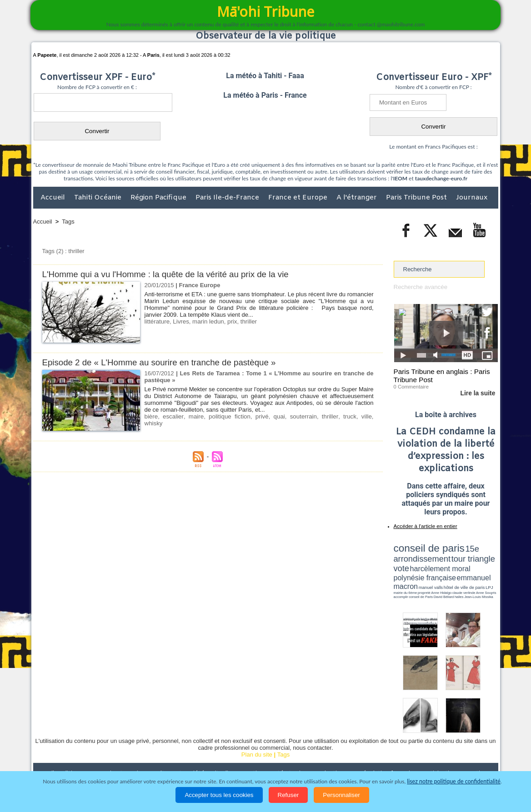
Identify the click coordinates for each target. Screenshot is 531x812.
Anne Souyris (475, 574)
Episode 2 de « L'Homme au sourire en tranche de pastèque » (161, 362)
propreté (425, 574)
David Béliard (422, 577)
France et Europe (299, 198)
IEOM (400, 178)
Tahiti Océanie (99, 198)
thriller (246, 321)
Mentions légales (473, 753)
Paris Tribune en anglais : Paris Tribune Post (441, 375)
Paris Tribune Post (417, 198)
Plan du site (257, 734)
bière (151, 416)
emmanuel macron (418, 568)
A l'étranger (358, 198)
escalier (171, 416)
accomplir (490, 574)
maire (192, 416)
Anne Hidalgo (439, 574)
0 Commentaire (411, 386)
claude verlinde (457, 574)
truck (330, 416)
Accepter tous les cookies (219, 795)
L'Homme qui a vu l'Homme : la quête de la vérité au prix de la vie (168, 274)
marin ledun (207, 321)
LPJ (397, 574)
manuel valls (453, 569)
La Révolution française (374, 753)
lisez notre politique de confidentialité (454, 781)
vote (482, 554)
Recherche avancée (420, 287)
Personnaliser (341, 795)
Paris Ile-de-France (228, 198)
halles (434, 577)
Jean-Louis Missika (450, 577)
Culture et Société (175, 753)
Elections (326, 753)
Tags (68, 222)
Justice (248, 753)
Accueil (54, 198)
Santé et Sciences (285, 753)
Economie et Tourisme (116, 753)
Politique (70, 753)
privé (251, 416)
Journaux (472, 198)
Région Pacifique (159, 198)
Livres (180, 321)
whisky (362, 416)
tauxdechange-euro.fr (441, 178)
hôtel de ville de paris (479, 569)
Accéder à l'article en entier (424, 525)
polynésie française (468, 561)
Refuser (288, 795)
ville (345, 416)
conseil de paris (422, 546)
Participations (428, 753)
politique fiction (222, 416)
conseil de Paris (403, 577)
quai (266, 416)
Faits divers (220, 753)
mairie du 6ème (409, 574)
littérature (157, 321)
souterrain (288, 416)
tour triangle (458, 554)
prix (230, 321)
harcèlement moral (418, 561)
